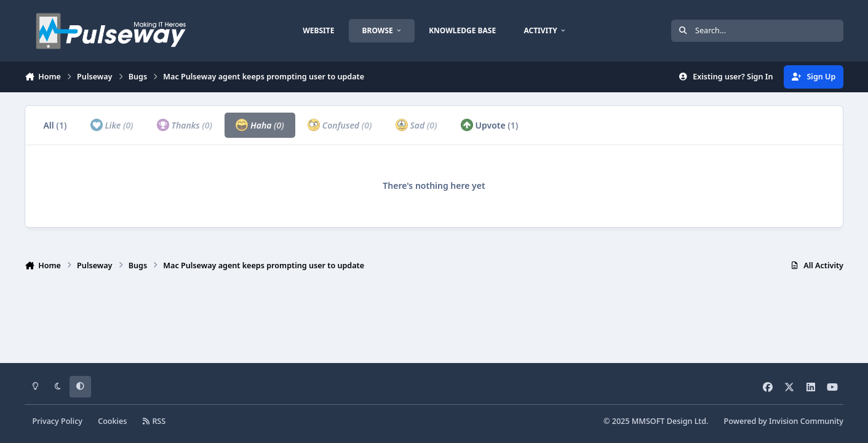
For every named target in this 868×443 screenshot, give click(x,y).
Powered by (784, 421)
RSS (154, 421)
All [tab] (55, 125)
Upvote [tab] (490, 125)
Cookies (112, 421)
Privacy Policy (58, 421)
